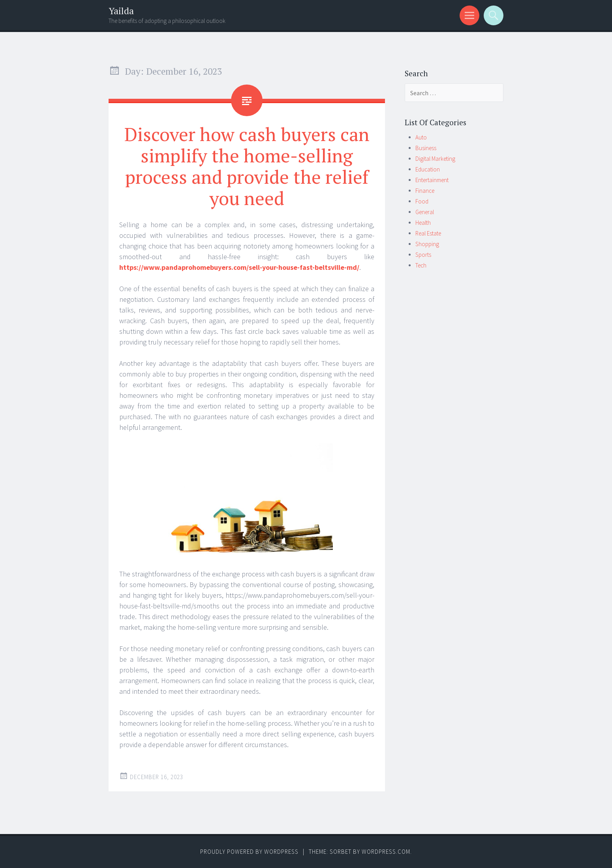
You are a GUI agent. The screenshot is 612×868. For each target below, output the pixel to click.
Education (428, 169)
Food (422, 201)
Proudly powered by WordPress (249, 852)
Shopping (427, 244)
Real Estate (428, 233)
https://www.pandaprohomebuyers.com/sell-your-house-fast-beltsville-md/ (239, 267)
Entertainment (432, 180)
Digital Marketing (435, 159)
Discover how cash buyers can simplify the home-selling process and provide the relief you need (247, 166)
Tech (421, 265)
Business (426, 148)
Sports (423, 255)
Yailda (121, 11)
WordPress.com (386, 852)
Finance (425, 191)
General (425, 212)
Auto (421, 137)
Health (423, 223)
